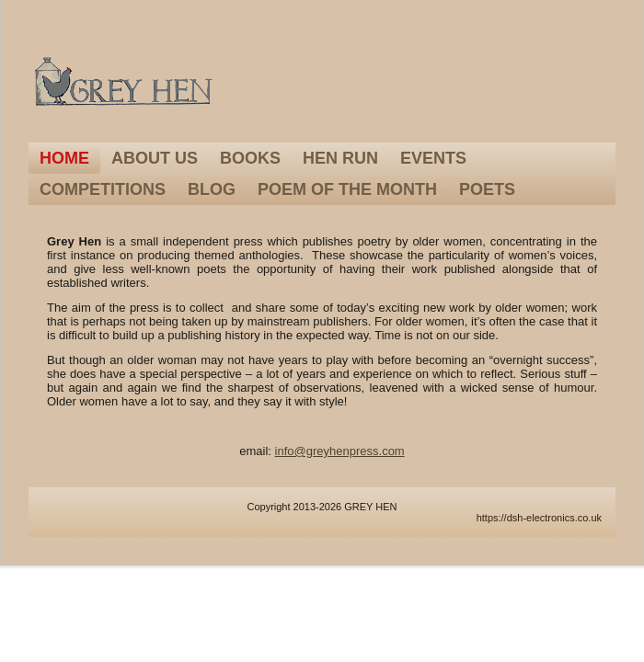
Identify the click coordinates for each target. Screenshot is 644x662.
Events (433, 158)
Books (250, 158)
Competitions (103, 189)
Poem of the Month (347, 189)
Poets (487, 189)
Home (64, 158)
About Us (155, 158)
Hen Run (340, 158)
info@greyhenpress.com (340, 451)
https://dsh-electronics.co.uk (539, 518)
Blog (212, 189)
